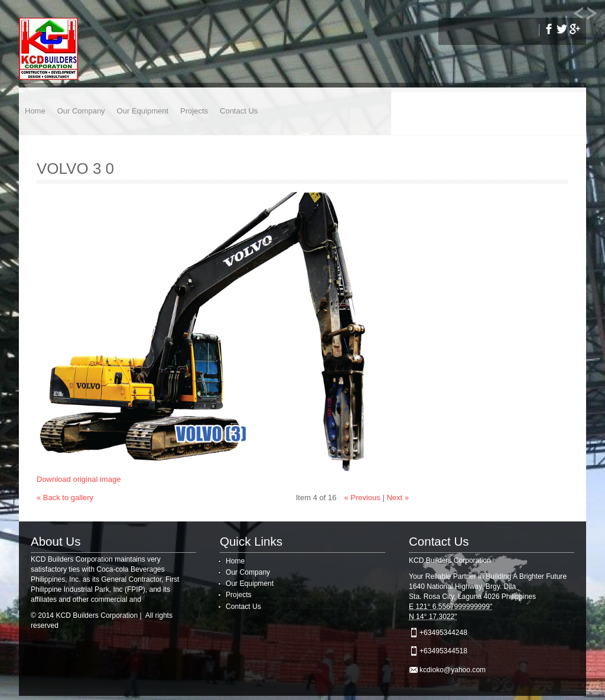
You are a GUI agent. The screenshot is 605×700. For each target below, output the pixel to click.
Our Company (81, 111)
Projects (194, 111)
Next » (398, 498)
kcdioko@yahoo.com (453, 670)
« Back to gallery (65, 498)
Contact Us (239, 111)
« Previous (362, 498)
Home (35, 111)
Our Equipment (143, 111)
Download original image (79, 479)
